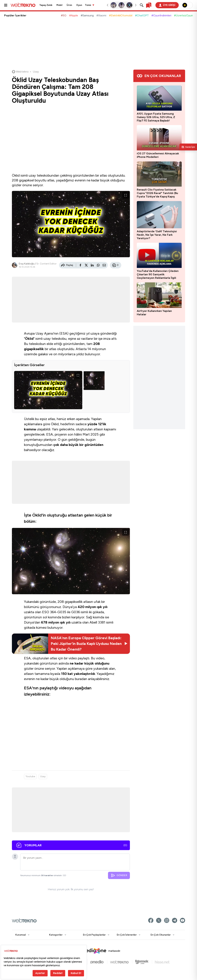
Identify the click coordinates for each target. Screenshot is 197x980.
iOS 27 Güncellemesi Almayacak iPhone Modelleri (158, 155)
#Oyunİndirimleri (161, 15)
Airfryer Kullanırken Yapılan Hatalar (154, 313)
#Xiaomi (101, 15)
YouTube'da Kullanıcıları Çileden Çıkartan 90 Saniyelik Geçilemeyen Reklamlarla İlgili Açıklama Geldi (158, 274)
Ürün (69, 5)
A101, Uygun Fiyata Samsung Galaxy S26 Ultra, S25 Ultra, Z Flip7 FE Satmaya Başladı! (156, 117)
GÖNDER (119, 875)
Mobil (59, 5)
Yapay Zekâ (46, 5)
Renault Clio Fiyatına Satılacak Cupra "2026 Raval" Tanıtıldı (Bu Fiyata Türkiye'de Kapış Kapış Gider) (157, 193)
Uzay (43, 776)
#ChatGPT (142, 15)
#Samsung (87, 15)
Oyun (79, 5)
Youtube (30, 776)
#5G (64, 15)
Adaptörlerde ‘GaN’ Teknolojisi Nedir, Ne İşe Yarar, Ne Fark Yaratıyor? (157, 235)
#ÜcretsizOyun (183, 15)
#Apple (74, 15)
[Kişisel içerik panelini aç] (188, 147)
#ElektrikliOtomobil (121, 15)
